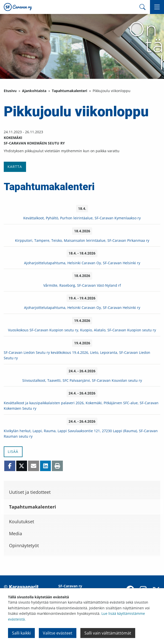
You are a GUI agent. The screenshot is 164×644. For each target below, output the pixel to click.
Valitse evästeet (58, 633)
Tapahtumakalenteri (69, 91)
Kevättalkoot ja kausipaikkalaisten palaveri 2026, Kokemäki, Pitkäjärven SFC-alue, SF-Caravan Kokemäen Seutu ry (81, 406)
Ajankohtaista (34, 91)
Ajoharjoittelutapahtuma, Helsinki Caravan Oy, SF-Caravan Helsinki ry (82, 263)
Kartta (15, 167)
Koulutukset (22, 521)
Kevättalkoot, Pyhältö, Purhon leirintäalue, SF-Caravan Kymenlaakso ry (82, 218)
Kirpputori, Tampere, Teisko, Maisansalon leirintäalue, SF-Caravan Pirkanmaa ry (82, 240)
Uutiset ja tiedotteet (30, 492)
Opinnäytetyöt (24, 545)
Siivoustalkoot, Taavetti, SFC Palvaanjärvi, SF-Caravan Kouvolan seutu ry (82, 380)
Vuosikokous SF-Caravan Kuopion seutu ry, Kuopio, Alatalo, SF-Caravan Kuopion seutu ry (82, 330)
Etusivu (10, 91)
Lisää (13, 451)
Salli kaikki (21, 633)
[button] (157, 7)
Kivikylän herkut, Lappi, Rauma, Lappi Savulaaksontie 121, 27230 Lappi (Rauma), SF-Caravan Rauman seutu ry (81, 434)
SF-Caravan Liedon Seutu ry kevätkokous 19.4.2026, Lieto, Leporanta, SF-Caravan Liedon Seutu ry (77, 355)
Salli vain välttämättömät (108, 633)
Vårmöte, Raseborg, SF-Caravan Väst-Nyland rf (82, 285)
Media (16, 533)
